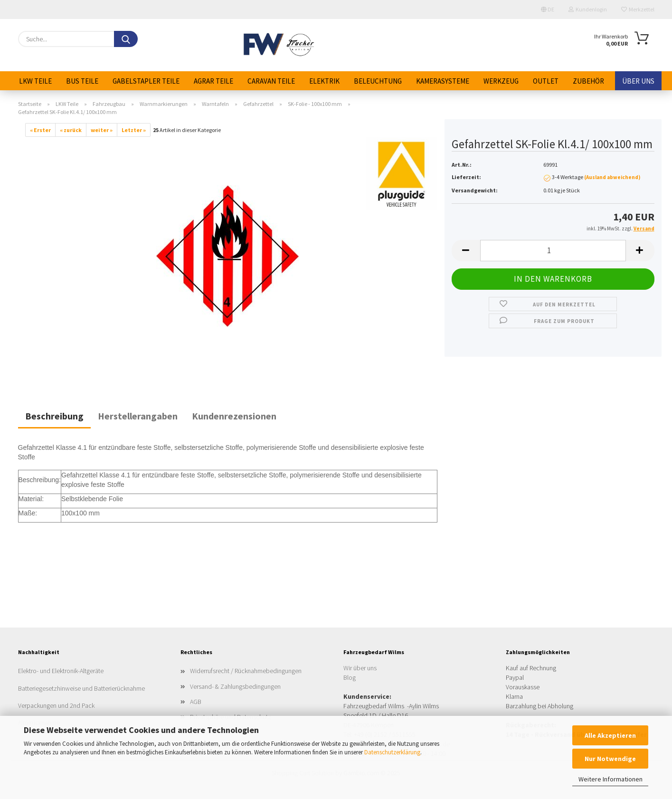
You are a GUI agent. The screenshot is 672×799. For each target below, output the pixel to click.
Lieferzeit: (466, 177)
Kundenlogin (588, 9)
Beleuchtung (378, 81)
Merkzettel (638, 9)
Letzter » (134, 130)
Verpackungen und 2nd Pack (56, 705)
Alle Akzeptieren (610, 735)
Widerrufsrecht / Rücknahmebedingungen (246, 671)
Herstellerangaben (138, 416)
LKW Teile (35, 81)
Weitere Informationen (610, 779)
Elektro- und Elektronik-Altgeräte (61, 671)
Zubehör (588, 81)
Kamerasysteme (443, 81)
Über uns (638, 81)
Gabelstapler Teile (146, 81)
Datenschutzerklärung (392, 752)
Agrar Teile (213, 81)
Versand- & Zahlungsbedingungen (235, 686)
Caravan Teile (271, 81)
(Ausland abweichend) (612, 177)
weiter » (102, 130)
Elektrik (324, 81)
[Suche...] (126, 39)
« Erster (40, 130)
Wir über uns (360, 668)
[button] (466, 251)
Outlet (546, 81)
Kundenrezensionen (234, 416)
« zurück (71, 130)
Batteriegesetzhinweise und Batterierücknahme (81, 688)
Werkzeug (501, 81)
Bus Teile (82, 81)
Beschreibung (54, 416)
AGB (196, 702)
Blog (350, 677)
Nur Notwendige (610, 759)
